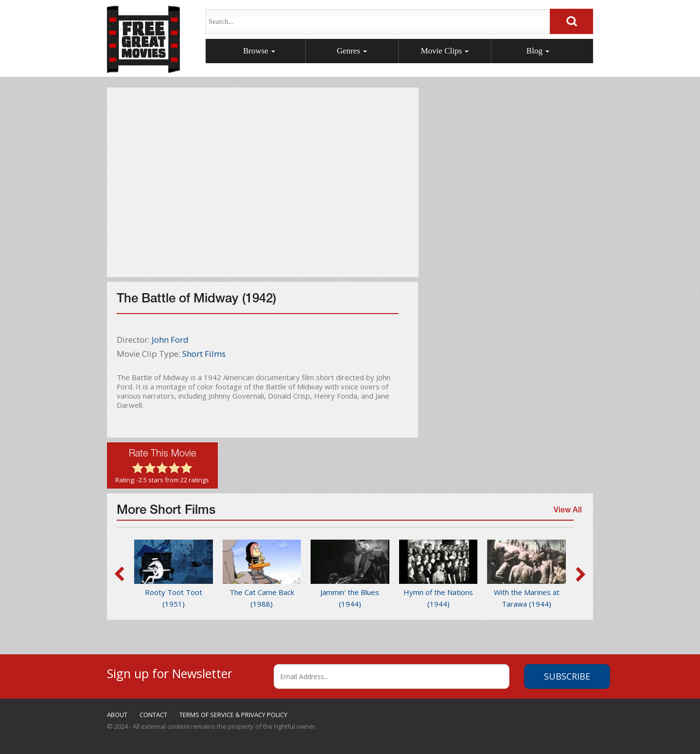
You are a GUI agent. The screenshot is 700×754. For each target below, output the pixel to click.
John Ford (170, 340)
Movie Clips (445, 51)
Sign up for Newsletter (170, 672)
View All (566, 514)
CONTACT (153, 715)
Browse (259, 51)
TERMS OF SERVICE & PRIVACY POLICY (233, 715)
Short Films (204, 354)
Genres (352, 51)
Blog (538, 51)
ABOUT (117, 715)
